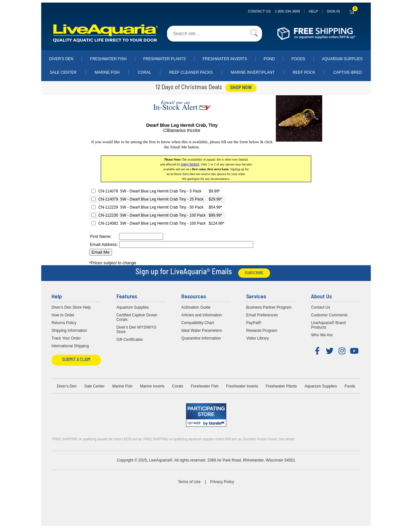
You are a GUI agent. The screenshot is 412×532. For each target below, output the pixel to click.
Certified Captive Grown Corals (137, 317)
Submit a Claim (76, 360)
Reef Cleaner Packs (191, 72)
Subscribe (254, 273)
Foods (298, 59)
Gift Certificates (130, 340)
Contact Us (274, 11)
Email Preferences (262, 315)
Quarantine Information (201, 338)
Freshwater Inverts (225, 59)
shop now (241, 88)
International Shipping (70, 346)
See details (287, 439)
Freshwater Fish (108, 59)
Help (313, 11)
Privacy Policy (222, 482)
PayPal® (254, 323)
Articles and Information (201, 315)
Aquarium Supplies (342, 59)
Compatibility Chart (197, 323)
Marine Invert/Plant (253, 72)
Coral (144, 72)
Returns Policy (64, 323)
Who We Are (322, 335)
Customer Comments (329, 315)
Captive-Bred (348, 72)
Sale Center (63, 72)
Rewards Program (262, 331)
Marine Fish (107, 72)
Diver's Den (61, 59)
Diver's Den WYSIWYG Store (136, 330)
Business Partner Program (269, 307)
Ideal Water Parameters (201, 331)
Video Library (258, 338)
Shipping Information (69, 331)
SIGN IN (333, 11)
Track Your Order (66, 338)
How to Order (63, 315)
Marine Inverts (152, 386)
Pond (269, 59)
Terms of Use (189, 482)
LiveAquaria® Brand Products (328, 325)
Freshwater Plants (165, 59)
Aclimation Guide (196, 307)
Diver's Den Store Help (71, 307)
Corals (178, 386)
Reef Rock (304, 72)
